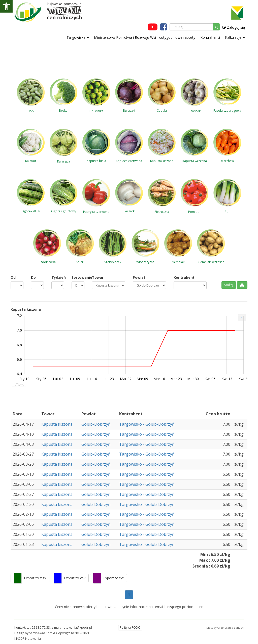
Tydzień (58, 277)
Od (13, 277)
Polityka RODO (130, 628)
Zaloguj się (234, 27)
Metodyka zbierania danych (225, 628)
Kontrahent (184, 277)
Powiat (139, 277)
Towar (98, 277)
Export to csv (75, 578)
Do (33, 277)
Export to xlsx (35, 578)
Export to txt (114, 578)
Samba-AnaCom (41, 633)
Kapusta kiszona (57, 424)
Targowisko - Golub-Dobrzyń (147, 424)
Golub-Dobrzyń (96, 424)
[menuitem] (242, 317)
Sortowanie (78, 277)
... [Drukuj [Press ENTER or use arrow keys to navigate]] (242, 316)
